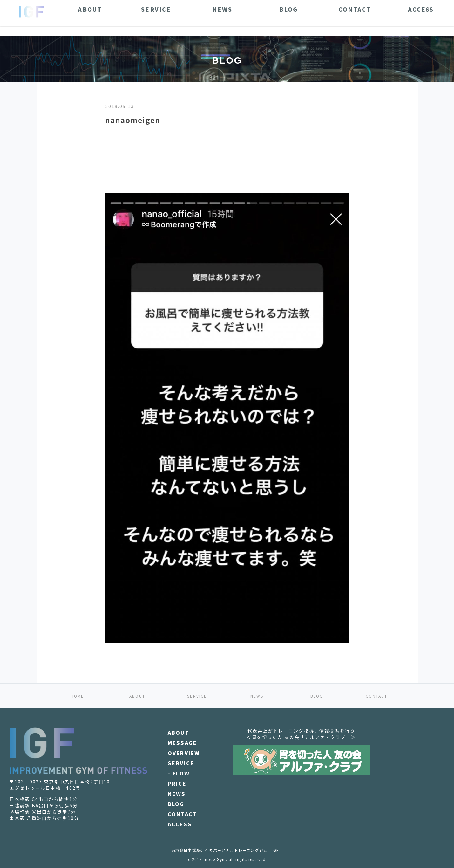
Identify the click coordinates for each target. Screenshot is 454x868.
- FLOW (179, 773)
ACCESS (180, 824)
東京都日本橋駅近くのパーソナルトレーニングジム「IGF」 (227, 850)
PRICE (177, 783)
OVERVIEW (184, 753)
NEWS (257, 696)
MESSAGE (182, 743)
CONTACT (376, 696)
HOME (78, 696)
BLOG (317, 696)
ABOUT (137, 696)
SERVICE (197, 696)
